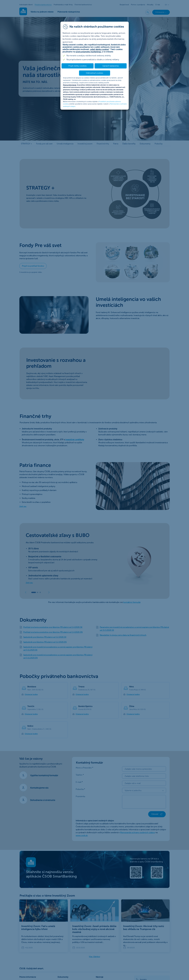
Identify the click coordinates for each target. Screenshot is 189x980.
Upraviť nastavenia (111, 66)
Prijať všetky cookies (77, 66)
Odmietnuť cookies (94, 73)
